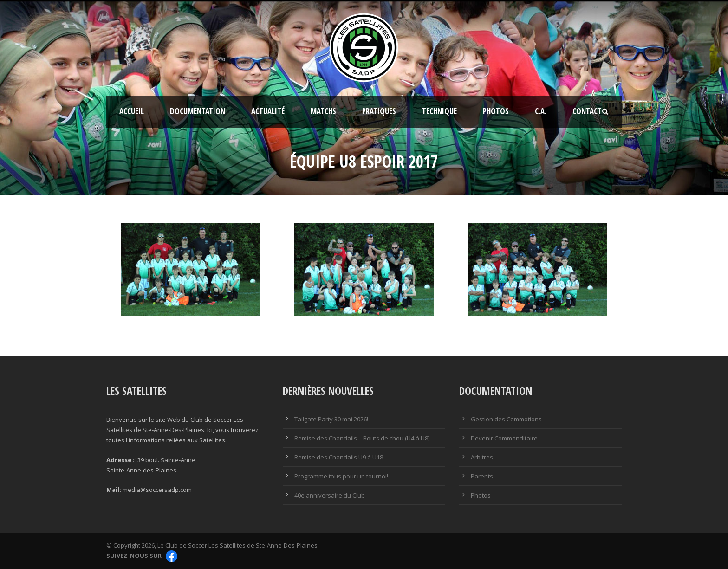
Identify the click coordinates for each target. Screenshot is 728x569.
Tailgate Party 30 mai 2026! (331, 419)
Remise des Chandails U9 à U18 (339, 457)
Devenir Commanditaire (504, 438)
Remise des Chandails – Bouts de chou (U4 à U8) (362, 438)
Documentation (198, 111)
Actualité (268, 111)
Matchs (323, 111)
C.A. (541, 111)
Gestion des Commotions (506, 419)
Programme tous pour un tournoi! (341, 476)
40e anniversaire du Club (330, 495)
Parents (482, 476)
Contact (587, 111)
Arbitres (482, 457)
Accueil (132, 111)
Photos (496, 111)
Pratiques (379, 111)
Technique (439, 111)
